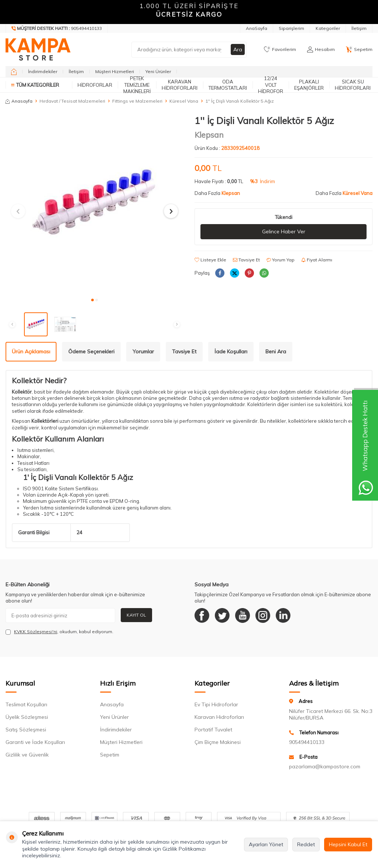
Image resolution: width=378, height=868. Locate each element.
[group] (94, 204)
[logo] (38, 49)
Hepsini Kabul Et (348, 844)
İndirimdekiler (43, 71)
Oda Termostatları (228, 85)
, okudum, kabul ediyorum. (59, 632)
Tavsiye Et (246, 260)
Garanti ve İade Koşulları (35, 742)
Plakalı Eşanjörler (309, 85)
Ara (238, 49)
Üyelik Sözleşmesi (27, 717)
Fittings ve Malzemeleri (137, 101)
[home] (14, 72)
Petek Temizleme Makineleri (137, 85)
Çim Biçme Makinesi (218, 742)
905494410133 (307, 742)
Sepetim (110, 755)
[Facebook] (202, 615)
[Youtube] (243, 615)
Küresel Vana (184, 101)
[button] (92, 300)
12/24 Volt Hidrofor (271, 85)
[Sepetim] (359, 49)
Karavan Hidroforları (180, 85)
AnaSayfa (257, 28)
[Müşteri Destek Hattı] (57, 28)
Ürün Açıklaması (31, 351)
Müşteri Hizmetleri (115, 71)
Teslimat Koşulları (26, 704)
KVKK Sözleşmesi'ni (36, 632)
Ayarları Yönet (266, 844)
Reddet (306, 844)
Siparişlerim (291, 28)
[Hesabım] (321, 49)
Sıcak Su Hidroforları (353, 85)
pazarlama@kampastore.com (325, 766)
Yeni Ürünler (158, 71)
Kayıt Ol (136, 615)
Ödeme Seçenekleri (91, 351)
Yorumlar (143, 351)
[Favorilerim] (280, 49)
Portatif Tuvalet (213, 730)
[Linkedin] (283, 615)
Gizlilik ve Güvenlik (27, 755)
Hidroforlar (95, 85)
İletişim (359, 28)
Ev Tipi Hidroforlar (216, 704)
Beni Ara (276, 351)
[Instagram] (263, 615)
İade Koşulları (231, 351)
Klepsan (209, 135)
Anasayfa (19, 101)
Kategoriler (328, 28)
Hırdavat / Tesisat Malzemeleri (72, 101)
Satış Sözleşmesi (26, 730)
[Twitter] (222, 615)
